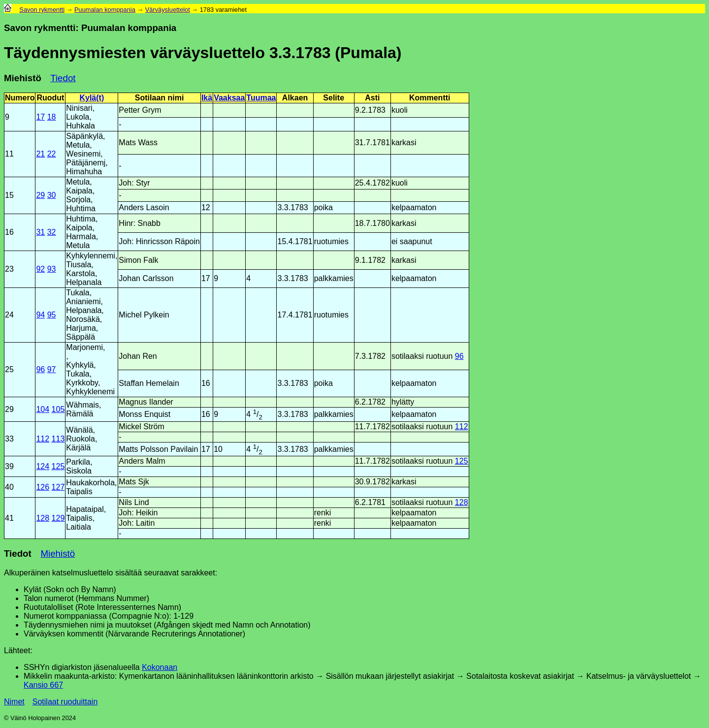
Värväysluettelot (168, 10)
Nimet (14, 702)
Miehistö (23, 78)
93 (52, 269)
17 (40, 117)
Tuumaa (261, 98)
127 (58, 487)
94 (40, 315)
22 (52, 154)
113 (58, 439)
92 (40, 269)
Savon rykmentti (42, 10)
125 (58, 466)
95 (52, 315)
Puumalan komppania (105, 10)
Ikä (207, 98)
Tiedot (63, 78)
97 (52, 369)
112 (43, 439)
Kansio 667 (43, 685)
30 (52, 195)
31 (40, 232)
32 (52, 232)
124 (43, 466)
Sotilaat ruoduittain (65, 702)
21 (40, 154)
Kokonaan (160, 667)
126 (43, 487)
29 (40, 195)
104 (43, 409)
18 (52, 117)
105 (58, 409)
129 (58, 518)
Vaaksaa (229, 98)
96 (40, 369)
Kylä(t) (92, 98)
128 (43, 518)
